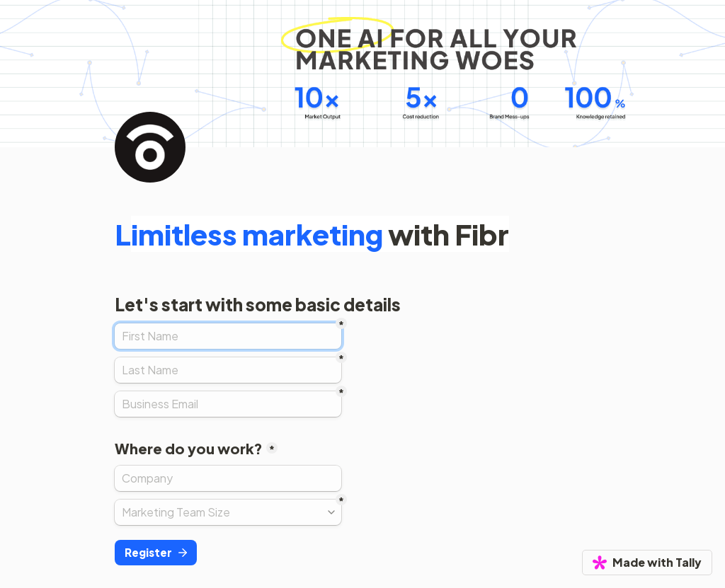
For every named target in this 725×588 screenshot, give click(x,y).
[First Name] (228, 336)
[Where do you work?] (228, 478)
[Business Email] (228, 404)
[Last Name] (228, 370)
